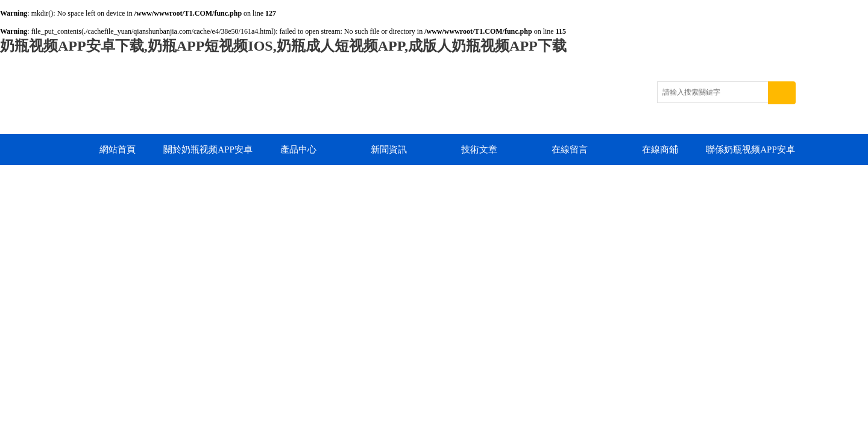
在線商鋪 (660, 149)
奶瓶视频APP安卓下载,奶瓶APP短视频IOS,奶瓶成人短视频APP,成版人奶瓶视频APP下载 (283, 46)
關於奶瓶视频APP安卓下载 (208, 155)
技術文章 (479, 149)
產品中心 (298, 149)
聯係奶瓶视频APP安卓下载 (750, 155)
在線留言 (570, 149)
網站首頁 (118, 149)
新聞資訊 (389, 149)
